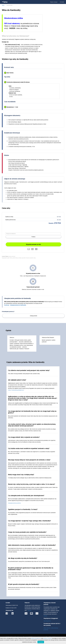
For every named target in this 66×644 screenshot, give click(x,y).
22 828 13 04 (15, 605)
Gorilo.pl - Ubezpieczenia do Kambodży (15, 305)
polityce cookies (47, 638)
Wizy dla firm (47, 628)
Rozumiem (41, 642)
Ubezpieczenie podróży (14, 503)
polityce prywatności (36, 638)
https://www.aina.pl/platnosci (16, 390)
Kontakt (62, 2)
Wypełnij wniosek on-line (33, 244)
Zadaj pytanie (33, 316)
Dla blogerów (47, 621)
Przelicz (33, 237)
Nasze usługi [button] (54, 2)
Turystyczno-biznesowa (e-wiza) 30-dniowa (17, 82)
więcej (29, 610)
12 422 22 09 (13, 608)
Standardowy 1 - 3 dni (11, 107)
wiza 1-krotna (9, 73)
